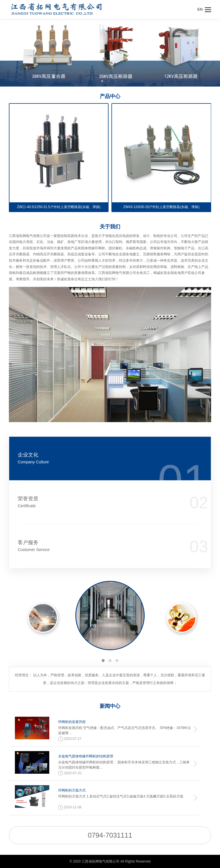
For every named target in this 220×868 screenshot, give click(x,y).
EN (200, 9)
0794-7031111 (110, 835)
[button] (103, 661)
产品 (110, 96)
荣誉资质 (93, 502)
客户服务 (93, 546)
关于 (110, 227)
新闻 (110, 706)
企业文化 (93, 458)
